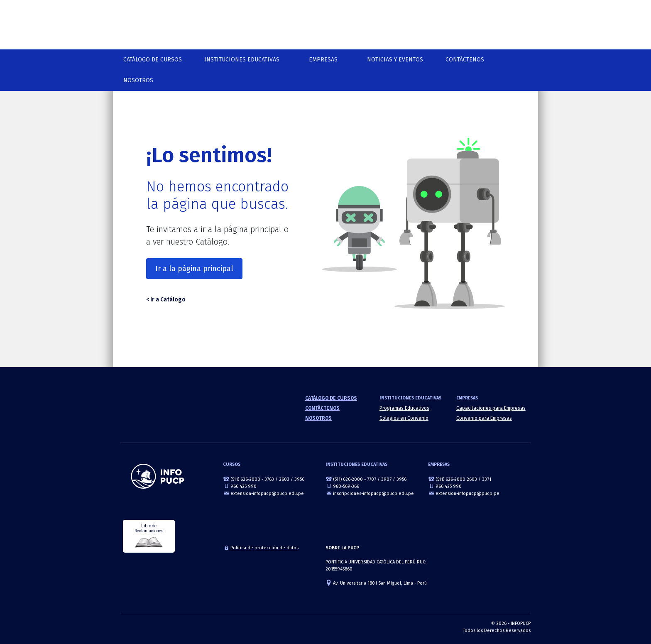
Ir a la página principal (194, 269)
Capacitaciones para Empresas (491, 408)
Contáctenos (465, 60)
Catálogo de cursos (153, 60)
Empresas (323, 60)
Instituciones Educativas (242, 60)
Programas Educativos (404, 408)
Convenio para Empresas (484, 418)
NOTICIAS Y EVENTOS (395, 60)
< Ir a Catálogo (166, 300)
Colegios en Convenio (404, 418)
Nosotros (138, 80)
